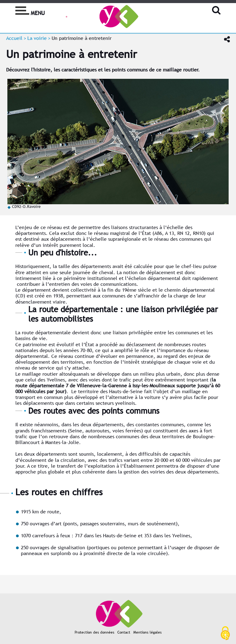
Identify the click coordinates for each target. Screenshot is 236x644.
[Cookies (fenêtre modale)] (225, 634)
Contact (124, 632)
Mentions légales (147, 632)
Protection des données (94, 632)
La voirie (37, 38)
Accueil (14, 38)
